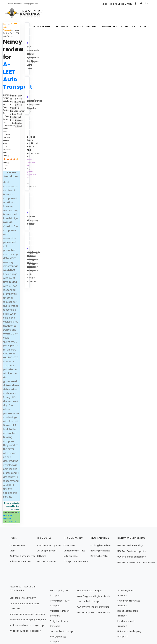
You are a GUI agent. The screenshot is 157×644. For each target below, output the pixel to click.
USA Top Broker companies (132, 557)
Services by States (46, 561)
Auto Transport (42, 26)
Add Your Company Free (23, 556)
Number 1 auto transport (63, 631)
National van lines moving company (29, 625)
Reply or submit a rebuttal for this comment (12, 506)
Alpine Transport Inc (31, 163)
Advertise (145, 26)
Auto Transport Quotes (49, 545)
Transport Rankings (84, 26)
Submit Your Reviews (21, 561)
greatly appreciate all (31, 174)
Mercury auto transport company (27, 614)
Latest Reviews (17, 545)
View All (12, 522)
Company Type (109, 26)
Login (105, 4)
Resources (62, 26)
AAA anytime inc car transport (93, 607)
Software (41, 556)
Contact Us (128, 26)
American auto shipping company (28, 620)
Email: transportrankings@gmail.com (23, 4)
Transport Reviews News (76, 561)
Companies (70, 545)
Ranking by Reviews (101, 545)
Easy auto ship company (23, 598)
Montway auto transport (90, 591)
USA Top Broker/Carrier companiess (136, 562)
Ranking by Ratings (100, 551)
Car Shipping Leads (47, 551)
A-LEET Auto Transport (11, 516)
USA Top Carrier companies (132, 551)
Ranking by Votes (100, 556)
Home (6, 24)
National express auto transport (94, 612)
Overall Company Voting (33, 220)
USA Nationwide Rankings (130, 545)
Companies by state (74, 551)
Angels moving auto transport (25, 631)
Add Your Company (121, 4)
